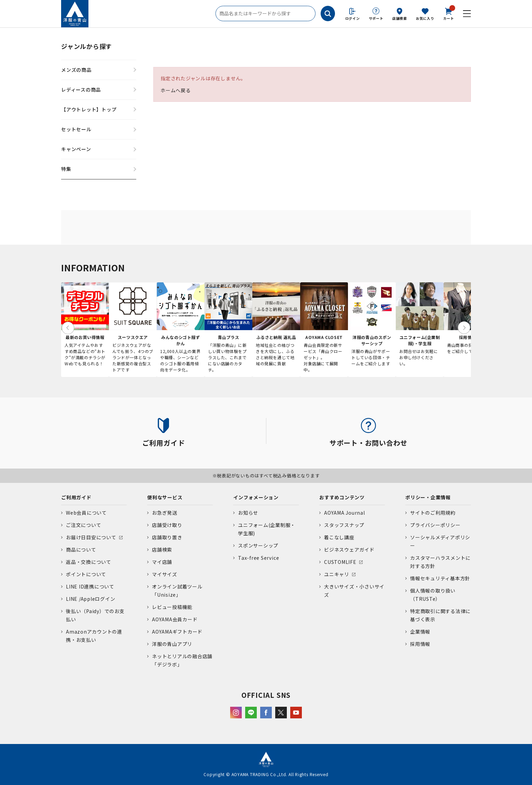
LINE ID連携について (90, 586)
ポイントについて (86, 574)
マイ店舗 (162, 562)
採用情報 (420, 644)
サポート (376, 18)
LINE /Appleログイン (91, 599)
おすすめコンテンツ (342, 497)
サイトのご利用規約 (433, 513)
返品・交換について (89, 562)
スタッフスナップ (344, 525)
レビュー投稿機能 (172, 607)
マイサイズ (165, 574)
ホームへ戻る (176, 90)
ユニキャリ (337, 574)
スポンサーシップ (258, 545)
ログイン (353, 18)
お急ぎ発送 (165, 513)
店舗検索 (400, 18)
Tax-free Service (258, 558)
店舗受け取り (167, 525)
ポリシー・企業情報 (428, 497)
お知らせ (248, 513)
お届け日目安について (91, 537)
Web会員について (86, 513)
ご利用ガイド (76, 497)
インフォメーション (256, 497)
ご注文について (83, 525)
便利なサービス (165, 497)
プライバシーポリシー (435, 525)
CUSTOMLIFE (340, 562)
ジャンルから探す (87, 46)
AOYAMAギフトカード (177, 632)
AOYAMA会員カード (175, 619)
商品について (81, 550)
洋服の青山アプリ (172, 644)
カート (449, 13)
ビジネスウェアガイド (349, 550)
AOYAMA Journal (345, 513)
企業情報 (420, 632)
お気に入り (425, 18)
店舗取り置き (167, 537)
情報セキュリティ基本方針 (440, 578)
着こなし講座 (339, 537)
